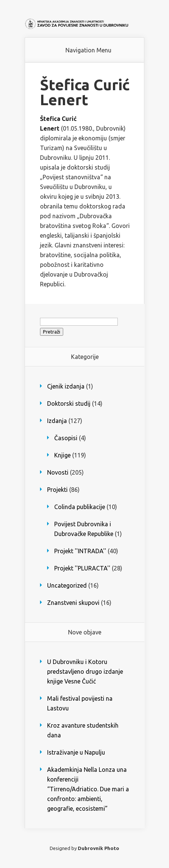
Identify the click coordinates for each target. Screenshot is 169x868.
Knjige (62, 455)
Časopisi (66, 438)
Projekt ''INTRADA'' (80, 551)
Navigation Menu (88, 50)
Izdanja (57, 421)
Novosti (58, 472)
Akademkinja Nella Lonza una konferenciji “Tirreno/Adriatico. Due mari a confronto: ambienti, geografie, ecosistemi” (88, 789)
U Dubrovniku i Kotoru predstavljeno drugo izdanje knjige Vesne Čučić (85, 671)
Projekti (57, 490)
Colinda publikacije (80, 507)
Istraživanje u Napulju (76, 752)
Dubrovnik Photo (99, 848)
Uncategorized (67, 585)
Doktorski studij (69, 403)
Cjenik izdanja (66, 386)
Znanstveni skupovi (73, 603)
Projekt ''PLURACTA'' (82, 568)
